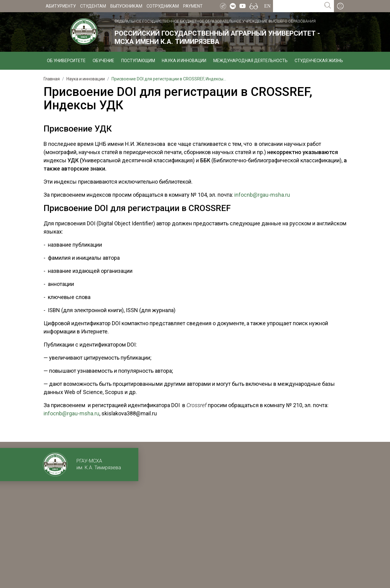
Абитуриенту (61, 6)
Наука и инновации (184, 61)
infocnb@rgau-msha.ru (262, 195)
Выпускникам (126, 6)
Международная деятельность (250, 61)
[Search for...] (297, 6)
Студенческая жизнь (319, 61)
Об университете (66, 61)
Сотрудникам (163, 6)
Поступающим (138, 61)
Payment (193, 6)
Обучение (103, 61)
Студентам (93, 6)
